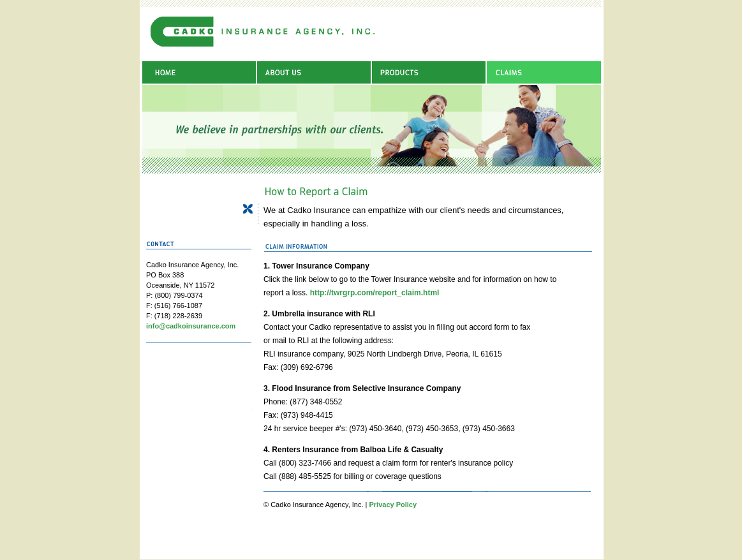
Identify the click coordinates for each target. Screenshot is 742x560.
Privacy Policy (393, 505)
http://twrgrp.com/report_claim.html (375, 293)
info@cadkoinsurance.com (191, 326)
